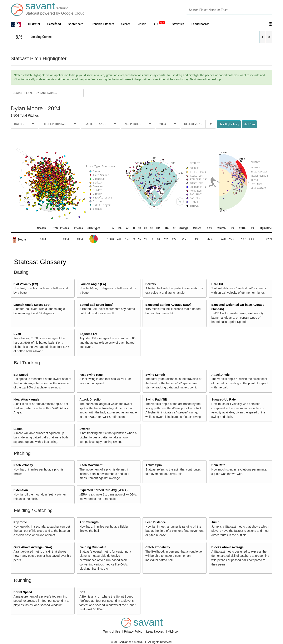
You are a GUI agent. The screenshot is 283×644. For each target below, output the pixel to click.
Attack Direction (91, 399)
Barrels (151, 284)
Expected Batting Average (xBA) (168, 305)
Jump (215, 522)
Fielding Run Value (93, 547)
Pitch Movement (91, 465)
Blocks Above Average (227, 547)
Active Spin (154, 465)
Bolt (82, 592)
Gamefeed (54, 24)
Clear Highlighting (229, 124)
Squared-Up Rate (224, 399)
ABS (159, 24)
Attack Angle (220, 375)
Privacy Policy (133, 632)
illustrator (34, 24)
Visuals (142, 24)
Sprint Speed (23, 592)
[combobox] (229, 9)
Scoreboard (76, 24)
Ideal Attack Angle (26, 399)
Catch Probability (158, 547)
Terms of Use (112, 632)
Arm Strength (89, 522)
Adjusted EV (88, 334)
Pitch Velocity (23, 465)
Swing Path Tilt (156, 399)
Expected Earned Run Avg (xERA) (103, 490)
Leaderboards (200, 24)
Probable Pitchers (102, 24)
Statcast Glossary (40, 262)
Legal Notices (155, 632)
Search (126, 24)
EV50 (17, 334)
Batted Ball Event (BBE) (96, 305)
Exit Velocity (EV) (26, 284)
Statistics (178, 24)
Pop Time (20, 522)
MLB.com (174, 632)
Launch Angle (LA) (93, 284)
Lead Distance (156, 522)
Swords (85, 429)
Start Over (249, 124)
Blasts (18, 429)
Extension (21, 490)
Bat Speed (21, 375)
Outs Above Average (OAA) (33, 547)
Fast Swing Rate (91, 375)
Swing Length (155, 375)
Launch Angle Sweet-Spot (32, 305)
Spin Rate (218, 465)
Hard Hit (217, 284)
